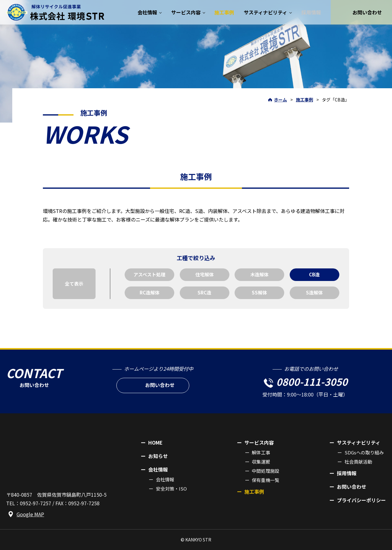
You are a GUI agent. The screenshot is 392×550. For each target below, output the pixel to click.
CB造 (314, 274)
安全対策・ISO (171, 489)
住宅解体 (205, 274)
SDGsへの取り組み (364, 452)
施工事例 (304, 100)
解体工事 (261, 452)
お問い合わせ (352, 487)
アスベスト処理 (149, 274)
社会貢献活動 (358, 462)
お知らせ (158, 456)
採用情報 (347, 473)
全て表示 (74, 284)
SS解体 (259, 292)
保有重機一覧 (266, 480)
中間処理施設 (266, 471)
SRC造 (204, 292)
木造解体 (259, 274)
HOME (155, 442)
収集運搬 (261, 462)
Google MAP (30, 514)
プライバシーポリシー (361, 500)
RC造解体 (150, 292)
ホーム (281, 100)
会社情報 (165, 479)
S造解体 (314, 292)
